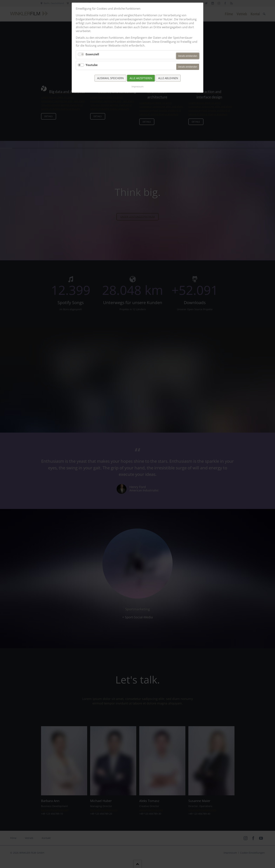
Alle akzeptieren (141, 78)
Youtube (92, 65)
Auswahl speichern (110, 78)
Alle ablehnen (168, 78)
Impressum (137, 86)
